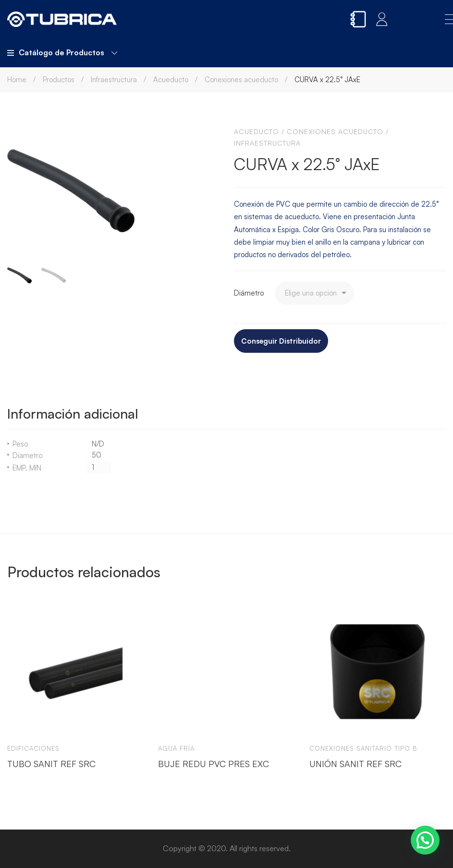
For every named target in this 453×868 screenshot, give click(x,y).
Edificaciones (33, 748)
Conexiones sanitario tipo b (363, 748)
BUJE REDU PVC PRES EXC (214, 764)
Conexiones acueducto (241, 80)
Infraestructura (114, 80)
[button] (425, 840)
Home (17, 80)
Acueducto (171, 80)
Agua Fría (176, 748)
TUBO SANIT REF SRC (51, 764)
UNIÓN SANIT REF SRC (355, 764)
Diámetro (249, 293)
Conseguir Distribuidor (281, 341)
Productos (59, 80)
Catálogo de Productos (62, 52)
